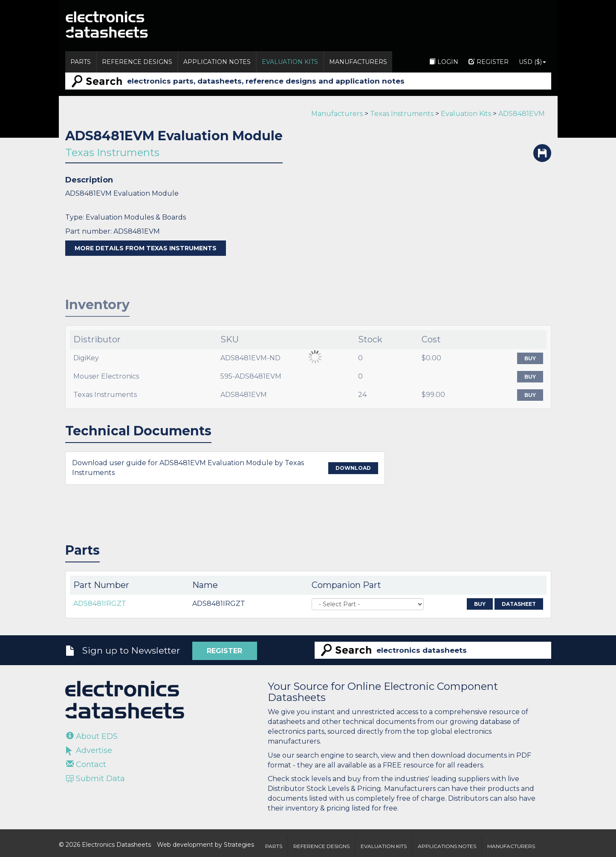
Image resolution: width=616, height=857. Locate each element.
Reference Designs (137, 62)
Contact (86, 764)
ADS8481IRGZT (100, 604)
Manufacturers (358, 62)
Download (353, 468)
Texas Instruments (402, 114)
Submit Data (95, 779)
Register (489, 62)
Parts (81, 62)
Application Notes (217, 62)
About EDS (92, 736)
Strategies (239, 845)
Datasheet (519, 604)
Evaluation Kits (290, 62)
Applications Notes (447, 846)
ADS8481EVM (522, 114)
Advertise (89, 750)
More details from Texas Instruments (146, 248)
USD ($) (532, 62)
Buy (530, 358)
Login (444, 62)
